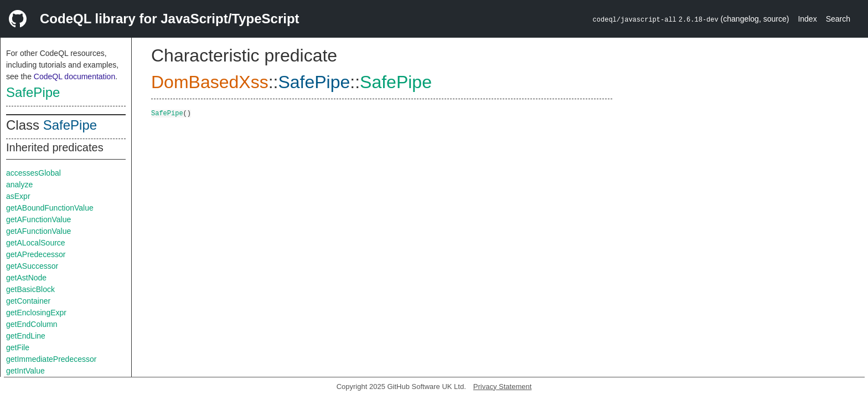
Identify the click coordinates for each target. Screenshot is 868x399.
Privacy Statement (503, 387)
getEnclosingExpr (36, 313)
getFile (18, 347)
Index (807, 19)
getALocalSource (36, 243)
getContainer (28, 301)
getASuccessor (32, 266)
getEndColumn (32, 324)
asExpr (18, 196)
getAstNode (26, 278)
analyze (19, 185)
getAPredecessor (36, 254)
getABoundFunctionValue (50, 208)
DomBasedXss (210, 82)
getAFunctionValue (38, 219)
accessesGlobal (33, 173)
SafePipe (33, 92)
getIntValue (25, 371)
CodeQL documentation (74, 76)
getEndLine (26, 336)
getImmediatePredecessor (51, 359)
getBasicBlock (30, 289)
